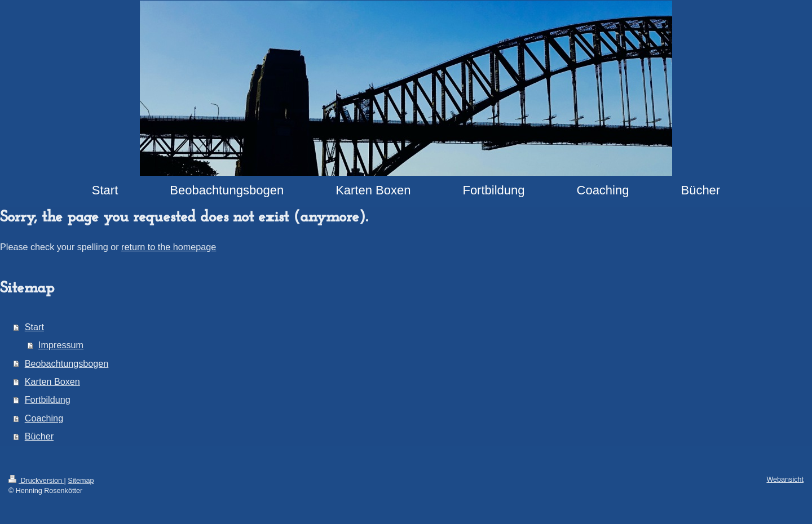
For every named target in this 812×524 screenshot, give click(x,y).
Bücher (39, 436)
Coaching (44, 418)
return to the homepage (169, 247)
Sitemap (81, 481)
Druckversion (36, 481)
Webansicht (785, 479)
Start (34, 327)
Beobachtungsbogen (67, 363)
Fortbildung (48, 399)
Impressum (61, 345)
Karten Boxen (52, 381)
